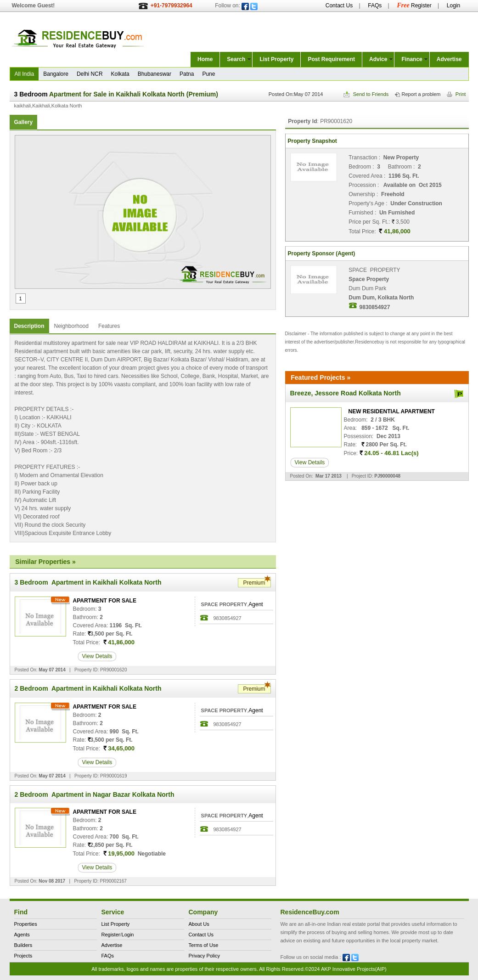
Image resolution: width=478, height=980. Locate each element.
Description (29, 326)
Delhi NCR (90, 74)
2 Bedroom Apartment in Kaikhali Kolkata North (88, 688)
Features (109, 326)
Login (453, 6)
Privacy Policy (204, 956)
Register (414, 6)
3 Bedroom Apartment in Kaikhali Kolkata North (88, 582)
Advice (378, 59)
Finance (412, 59)
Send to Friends (366, 94)
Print (456, 94)
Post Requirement (331, 59)
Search (236, 59)
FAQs (375, 6)
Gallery (24, 122)
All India (25, 74)
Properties (26, 924)
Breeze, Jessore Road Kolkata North (346, 393)
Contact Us (339, 6)
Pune (208, 74)
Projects (23, 956)
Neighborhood (71, 326)
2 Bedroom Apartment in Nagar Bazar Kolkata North (95, 794)
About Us (199, 924)
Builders (23, 945)
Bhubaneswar (155, 74)
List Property (276, 59)
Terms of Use (204, 945)
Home (205, 59)
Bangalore (56, 74)
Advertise (449, 59)
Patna (187, 74)
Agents (22, 935)
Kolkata (120, 74)
